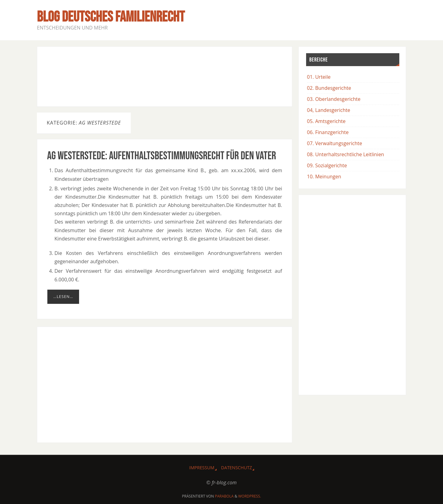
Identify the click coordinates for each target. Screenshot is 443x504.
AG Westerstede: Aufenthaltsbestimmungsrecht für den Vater (162, 156)
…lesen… (63, 296)
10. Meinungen (324, 177)
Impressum (202, 468)
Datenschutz (237, 468)
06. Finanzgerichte (328, 132)
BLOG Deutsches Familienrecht (111, 17)
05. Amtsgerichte (326, 121)
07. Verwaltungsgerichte (335, 143)
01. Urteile (319, 77)
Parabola (224, 496)
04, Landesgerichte (329, 110)
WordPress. (249, 496)
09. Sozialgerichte (327, 165)
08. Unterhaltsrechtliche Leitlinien (346, 154)
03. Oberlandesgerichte (334, 99)
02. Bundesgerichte (329, 88)
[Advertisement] (165, 75)
